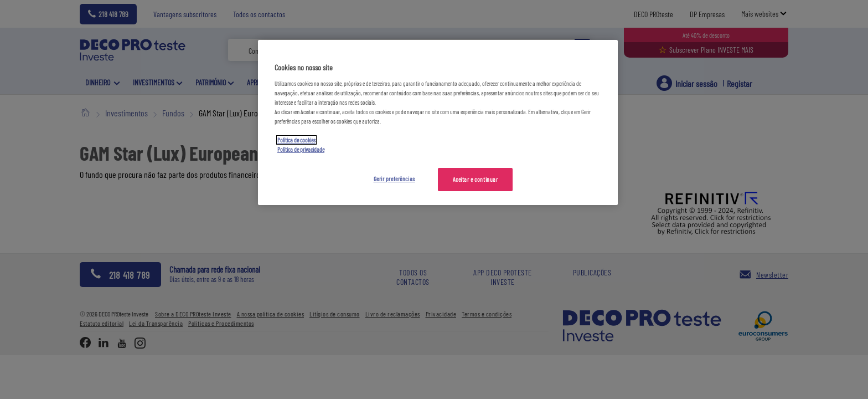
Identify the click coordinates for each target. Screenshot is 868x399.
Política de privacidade (301, 149)
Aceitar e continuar (476, 179)
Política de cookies (296, 140)
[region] (438, 122)
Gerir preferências (394, 179)
